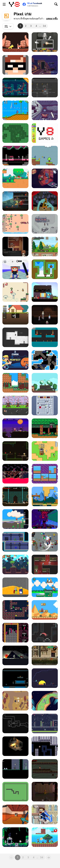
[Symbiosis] (15, 247)
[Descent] (15, 746)
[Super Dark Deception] (45, 564)
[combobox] (8, 26)
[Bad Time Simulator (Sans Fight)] (45, 42)
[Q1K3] (45, 792)
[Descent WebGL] (45, 769)
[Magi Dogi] (15, 178)
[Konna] (45, 383)
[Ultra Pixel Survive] (45, 247)
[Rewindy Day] (45, 292)
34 (44, 26)
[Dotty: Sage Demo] (15, 292)
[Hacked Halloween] (15, 428)
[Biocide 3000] (45, 746)
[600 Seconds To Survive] (45, 315)
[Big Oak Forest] (15, 88)
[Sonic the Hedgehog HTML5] (15, 110)
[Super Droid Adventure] (45, 610)
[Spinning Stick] (45, 701)
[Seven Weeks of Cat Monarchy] (15, 587)
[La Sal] (45, 360)
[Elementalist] (15, 496)
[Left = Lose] (15, 678)
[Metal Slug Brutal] (45, 655)
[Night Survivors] (45, 542)
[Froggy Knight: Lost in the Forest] (45, 428)
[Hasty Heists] (45, 88)
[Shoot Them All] (45, 337)
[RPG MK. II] (15, 201)
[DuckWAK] (45, 156)
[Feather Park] (15, 701)
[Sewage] (15, 451)
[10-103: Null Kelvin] (15, 655)
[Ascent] (15, 837)
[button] (52, 19)
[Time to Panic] (45, 496)
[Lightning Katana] (15, 814)
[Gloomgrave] (45, 110)
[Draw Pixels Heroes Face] (15, 65)
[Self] (45, 633)
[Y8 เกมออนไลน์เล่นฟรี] (14, 4)
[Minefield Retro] (45, 406)
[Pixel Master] (45, 133)
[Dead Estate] (45, 178)
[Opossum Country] (45, 224)
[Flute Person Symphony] (45, 201)
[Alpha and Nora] (45, 474)
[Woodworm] (15, 42)
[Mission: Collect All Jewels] (45, 837)
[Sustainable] (15, 269)
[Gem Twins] (45, 269)
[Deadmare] (15, 769)
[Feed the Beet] (15, 360)
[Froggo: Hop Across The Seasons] (45, 587)
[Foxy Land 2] (15, 564)
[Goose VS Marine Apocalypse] (15, 224)
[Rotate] (15, 337)
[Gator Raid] (45, 723)
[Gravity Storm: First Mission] (15, 542)
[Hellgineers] (15, 474)
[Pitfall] (45, 678)
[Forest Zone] (15, 133)
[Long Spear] (15, 723)
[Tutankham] (15, 610)
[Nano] (45, 451)
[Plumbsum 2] (15, 633)
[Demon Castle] (15, 156)
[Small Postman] (15, 406)
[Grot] (45, 519)
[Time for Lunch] (15, 519)
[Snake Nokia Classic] (15, 792)
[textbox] (8, 26)
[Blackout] (45, 65)
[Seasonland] (15, 383)
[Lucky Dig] (15, 315)
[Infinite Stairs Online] (45, 814)
